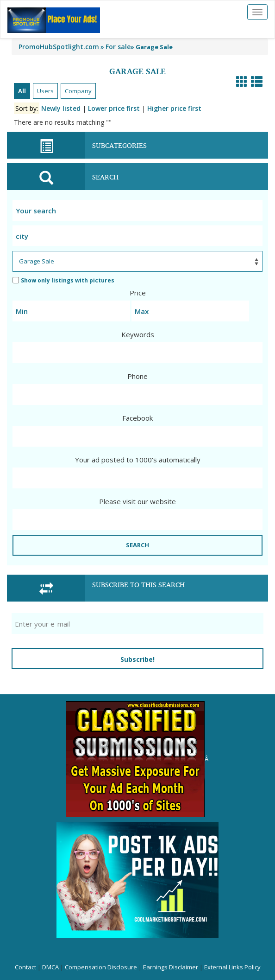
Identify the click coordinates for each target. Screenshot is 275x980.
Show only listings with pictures (63, 280)
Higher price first (174, 108)
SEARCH (137, 545)
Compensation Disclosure (101, 967)
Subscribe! (137, 659)
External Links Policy (232, 967)
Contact (25, 967)
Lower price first (114, 108)
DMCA (50, 967)
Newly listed (61, 108)
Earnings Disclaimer (171, 967)
